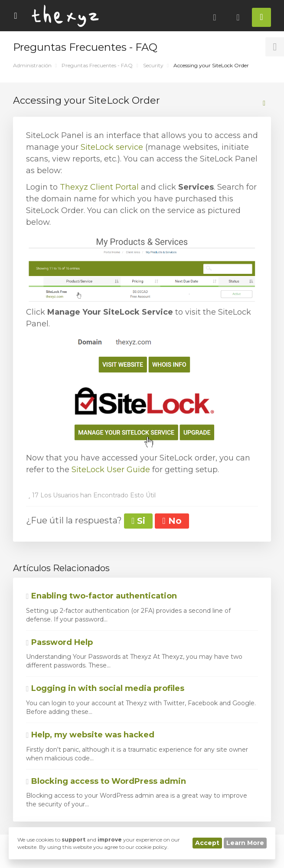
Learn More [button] (245, 843)
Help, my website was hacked (90, 735)
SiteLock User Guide (111, 470)
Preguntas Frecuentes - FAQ (97, 65)
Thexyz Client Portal (99, 187)
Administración (32, 65)
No (172, 521)
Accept (207, 843)
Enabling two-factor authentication (101, 596)
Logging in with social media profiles (105, 688)
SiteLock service (112, 147)
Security (153, 65)
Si (138, 521)
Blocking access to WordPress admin (106, 781)
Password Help (59, 642)
